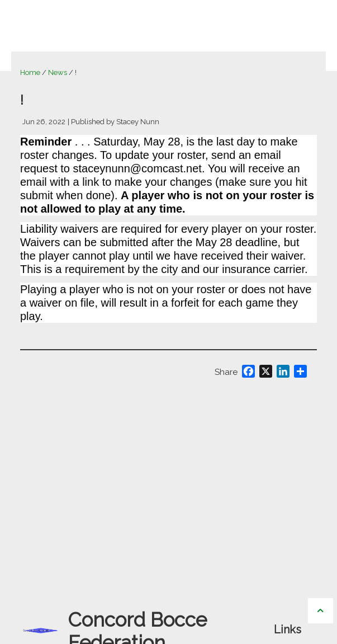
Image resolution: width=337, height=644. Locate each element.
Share (226, 372)
